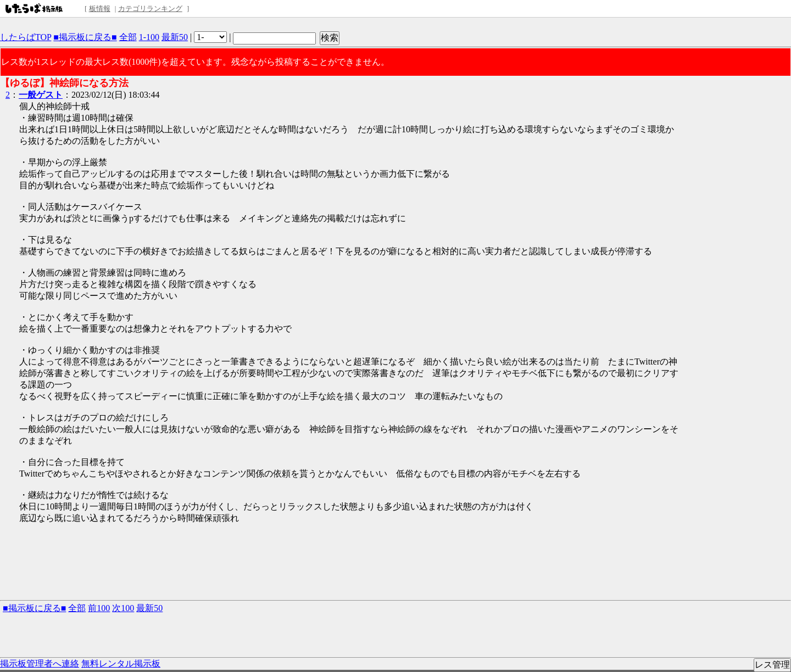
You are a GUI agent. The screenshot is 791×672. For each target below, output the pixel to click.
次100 (123, 608)
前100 (99, 608)
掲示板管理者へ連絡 (40, 663)
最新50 (175, 37)
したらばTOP (26, 37)
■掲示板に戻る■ (85, 37)
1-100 (149, 37)
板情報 (100, 9)
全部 (128, 37)
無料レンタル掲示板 (121, 663)
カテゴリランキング (150, 9)
